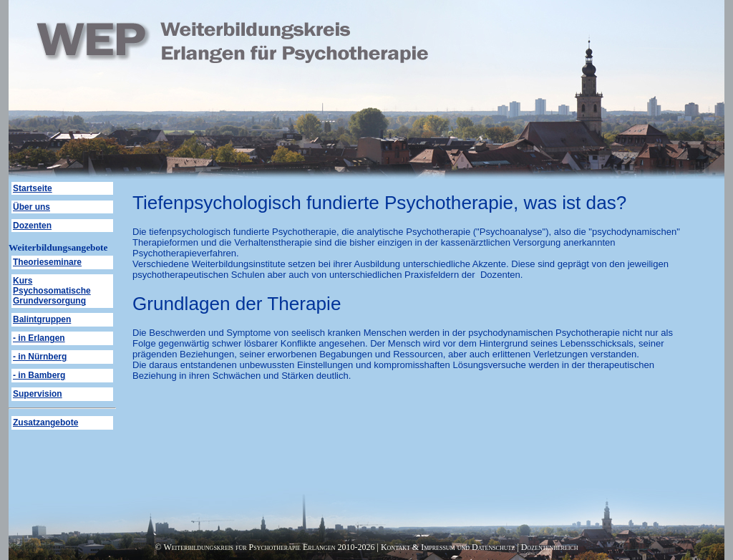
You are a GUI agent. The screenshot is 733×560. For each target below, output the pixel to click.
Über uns (31, 207)
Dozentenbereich (550, 547)
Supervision (38, 394)
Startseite (33, 188)
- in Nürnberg (40, 357)
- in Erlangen (39, 338)
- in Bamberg (39, 375)
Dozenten (32, 226)
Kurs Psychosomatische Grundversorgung (52, 291)
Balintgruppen (42, 319)
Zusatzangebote (45, 423)
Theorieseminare (47, 262)
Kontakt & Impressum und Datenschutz (448, 547)
